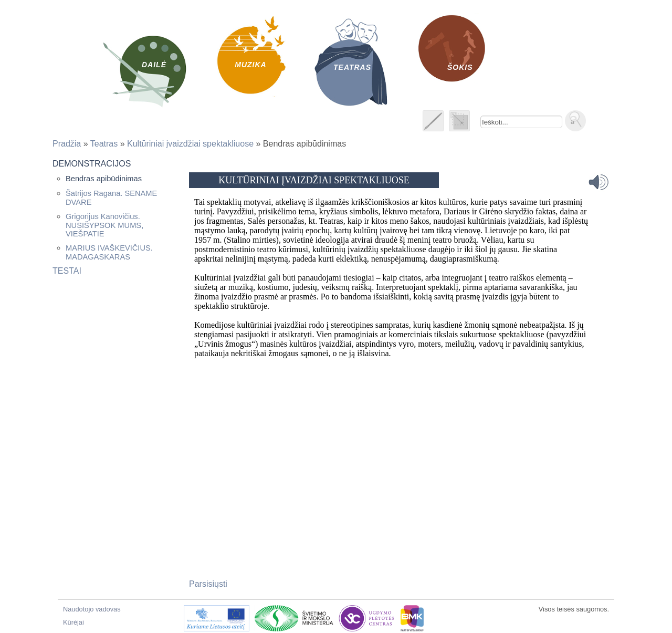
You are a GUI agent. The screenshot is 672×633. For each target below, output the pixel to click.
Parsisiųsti (208, 584)
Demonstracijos (92, 164)
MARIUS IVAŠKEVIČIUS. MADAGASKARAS (109, 252)
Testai (67, 271)
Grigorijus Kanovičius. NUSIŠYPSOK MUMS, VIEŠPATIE (104, 225)
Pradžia (67, 144)
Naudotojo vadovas (92, 609)
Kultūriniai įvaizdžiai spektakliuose (190, 144)
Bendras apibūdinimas (104, 179)
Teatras (104, 144)
